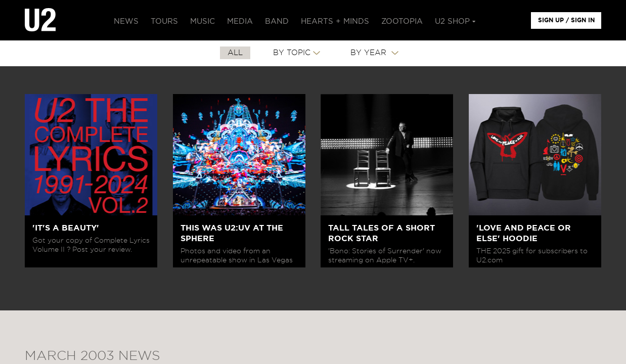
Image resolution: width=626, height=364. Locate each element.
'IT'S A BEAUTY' (66, 228)
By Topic (292, 53)
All (235, 53)
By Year (370, 53)
